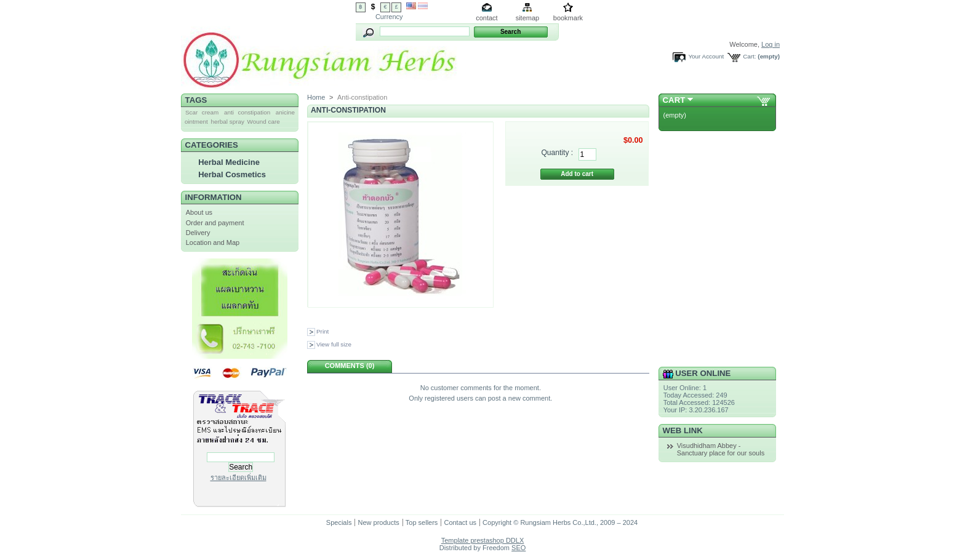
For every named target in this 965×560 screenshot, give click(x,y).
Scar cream (202, 112)
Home (316, 97)
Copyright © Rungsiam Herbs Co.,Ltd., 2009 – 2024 (560, 522)
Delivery (198, 233)
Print (322, 331)
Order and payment (215, 223)
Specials (339, 522)
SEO (519, 548)
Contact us (460, 522)
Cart (674, 100)
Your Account (706, 56)
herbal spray (228, 122)
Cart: (749, 56)
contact (487, 18)
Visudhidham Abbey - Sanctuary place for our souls (721, 449)
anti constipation (247, 112)
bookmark (568, 18)
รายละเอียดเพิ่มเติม (238, 478)
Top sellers (422, 522)
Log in (771, 44)
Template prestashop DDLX (483, 540)
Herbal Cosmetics (232, 174)
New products (378, 522)
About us (199, 212)
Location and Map (213, 242)
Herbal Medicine (229, 162)
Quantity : (557, 153)
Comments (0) (350, 366)
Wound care (264, 122)
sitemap (528, 18)
